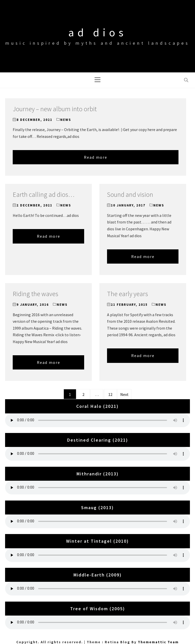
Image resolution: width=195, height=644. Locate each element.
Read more (96, 157)
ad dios (98, 32)
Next (124, 394)
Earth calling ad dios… (44, 194)
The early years (127, 294)
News (66, 120)
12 (110, 394)
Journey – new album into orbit (55, 109)
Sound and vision (130, 194)
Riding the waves (35, 294)
